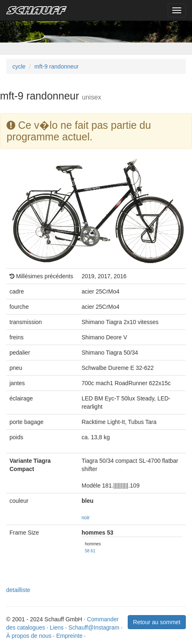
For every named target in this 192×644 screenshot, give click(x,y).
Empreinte (69, 636)
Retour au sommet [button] (157, 622)
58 (87, 551)
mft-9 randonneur (57, 66)
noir (86, 518)
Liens (57, 627)
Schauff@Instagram (94, 627)
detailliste (18, 590)
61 (93, 551)
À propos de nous (29, 636)
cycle (19, 66)
